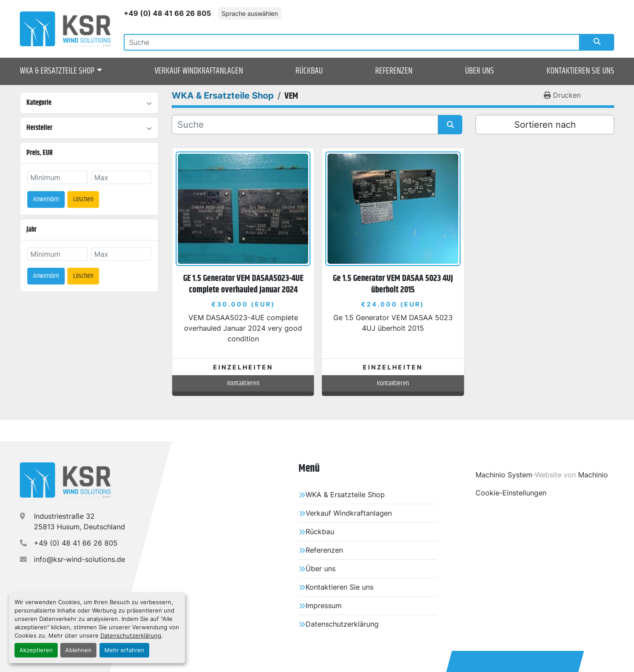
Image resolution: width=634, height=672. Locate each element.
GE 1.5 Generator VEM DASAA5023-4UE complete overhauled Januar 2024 (243, 284)
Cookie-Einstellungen (511, 493)
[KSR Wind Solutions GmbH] (65, 480)
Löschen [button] (83, 199)
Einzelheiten (243, 367)
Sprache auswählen (250, 13)
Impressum (324, 606)
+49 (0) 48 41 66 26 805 (167, 13)
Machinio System (504, 475)
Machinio (593, 475)
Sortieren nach (545, 125)
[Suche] (305, 125)
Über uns (479, 71)
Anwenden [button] (46, 199)
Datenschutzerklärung (131, 636)
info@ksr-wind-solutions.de (79, 559)
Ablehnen (78, 650)
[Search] (352, 42)
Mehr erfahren (124, 650)
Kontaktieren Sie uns (580, 71)
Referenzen (394, 71)
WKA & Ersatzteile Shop (57, 71)
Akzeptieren (36, 650)
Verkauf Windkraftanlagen (199, 71)
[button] (61, 71)
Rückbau (309, 71)
